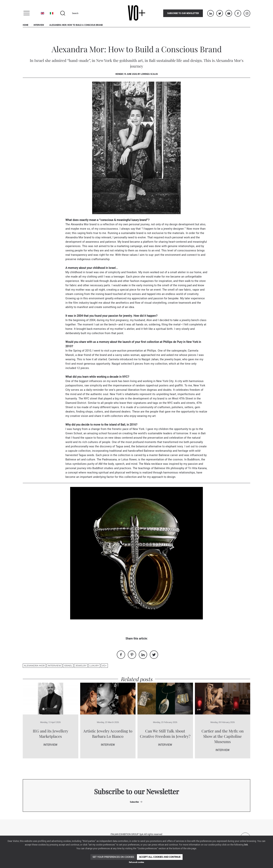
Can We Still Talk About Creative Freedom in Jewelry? (165, 733)
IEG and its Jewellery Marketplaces (51, 733)
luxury (94, 666)
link (246, 845)
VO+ (104, 666)
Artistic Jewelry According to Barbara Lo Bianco (108, 733)
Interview (39, 25)
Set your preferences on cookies (113, 857)
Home (25, 25)
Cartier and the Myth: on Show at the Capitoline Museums (223, 736)
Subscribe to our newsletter (183, 13)
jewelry (81, 666)
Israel (68, 666)
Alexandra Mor (34, 666)
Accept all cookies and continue (160, 857)
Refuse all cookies (136, 862)
